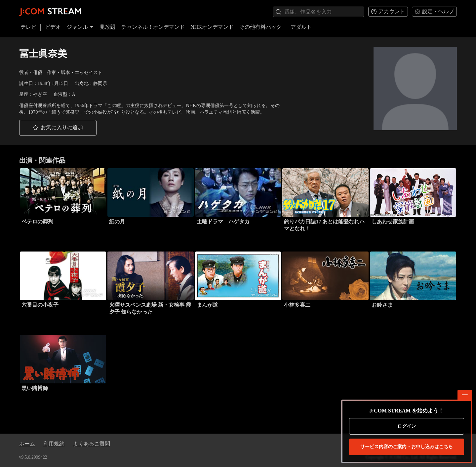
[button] (58, 128)
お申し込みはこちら (407, 447)
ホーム (27, 444)
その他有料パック (260, 27)
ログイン (407, 426)
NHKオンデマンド (212, 27)
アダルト (301, 27)
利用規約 (54, 444)
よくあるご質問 (92, 444)
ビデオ (53, 27)
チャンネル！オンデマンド (153, 27)
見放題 (107, 27)
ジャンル (80, 27)
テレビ (28, 27)
